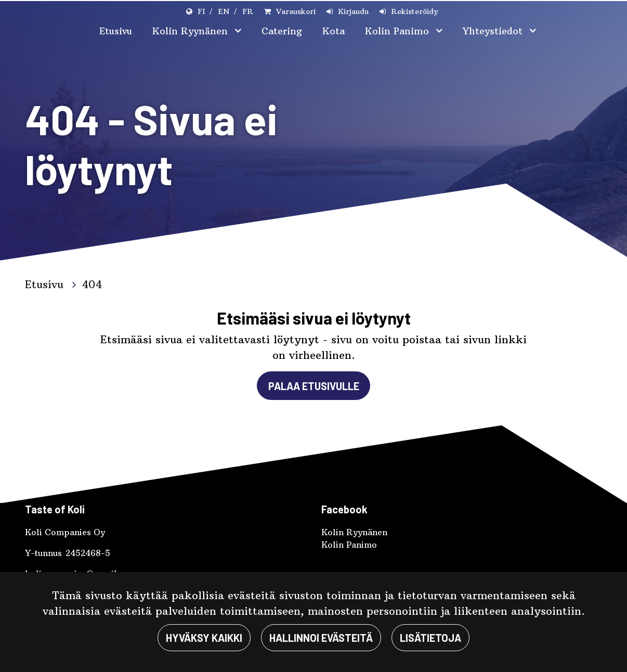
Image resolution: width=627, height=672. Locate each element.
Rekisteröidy (415, 11)
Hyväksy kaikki (204, 638)
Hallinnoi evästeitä (321, 638)
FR (248, 11)
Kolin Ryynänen (192, 31)
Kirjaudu (353, 11)
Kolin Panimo (399, 31)
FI (201, 11)
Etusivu (116, 31)
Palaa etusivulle (314, 386)
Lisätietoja (430, 638)
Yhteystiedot (494, 31)
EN (224, 11)
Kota (334, 31)
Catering (282, 31)
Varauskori (296, 11)
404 (92, 284)
